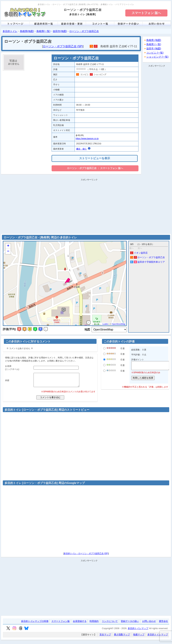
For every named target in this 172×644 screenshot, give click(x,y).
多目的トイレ (10, 31)
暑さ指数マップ (122, 637)
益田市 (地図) (154, 49)
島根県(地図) (27, 31)
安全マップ (105, 637)
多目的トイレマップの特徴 (35, 624)
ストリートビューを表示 (95, 158)
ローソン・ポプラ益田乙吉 (84, 31)
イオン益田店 (139, 253)
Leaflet (105, 324)
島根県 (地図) (154, 40)
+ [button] (8, 246)
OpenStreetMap (118, 324)
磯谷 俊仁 (81, 149)
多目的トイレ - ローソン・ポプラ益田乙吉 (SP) (86, 556)
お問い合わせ (149, 624)
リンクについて (110, 624)
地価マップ (139, 637)
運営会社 (163, 624)
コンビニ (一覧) (155, 53)
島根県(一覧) (43, 31)
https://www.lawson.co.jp (87, 139)
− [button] (8, 252)
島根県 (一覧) (154, 44)
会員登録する (80, 624)
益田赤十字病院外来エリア (148, 262)
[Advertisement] (157, 121)
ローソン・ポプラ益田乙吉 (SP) (63, 46)
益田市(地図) (60, 31)
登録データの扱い (130, 624)
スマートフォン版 (61, 624)
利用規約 (94, 624)
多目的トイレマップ (138, 631)
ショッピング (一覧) (157, 57)
